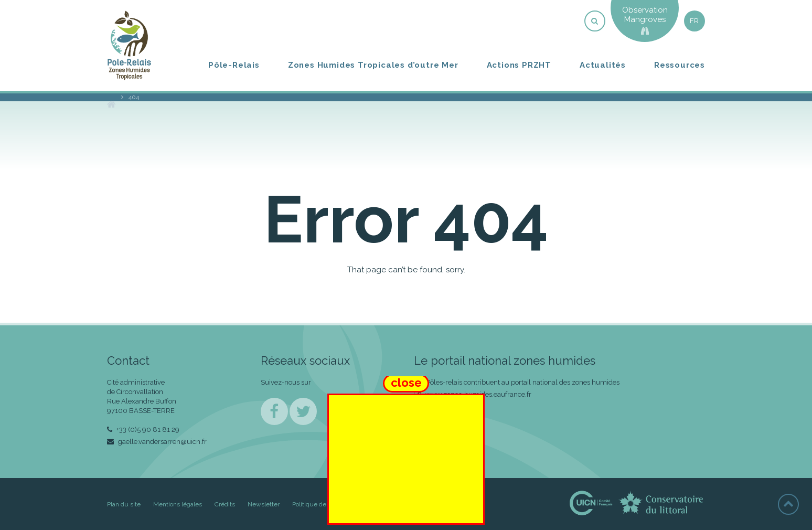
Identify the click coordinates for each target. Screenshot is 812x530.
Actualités (603, 65)
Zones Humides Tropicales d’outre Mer (373, 65)
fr (695, 21)
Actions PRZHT (519, 65)
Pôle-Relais (234, 65)
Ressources (680, 65)
